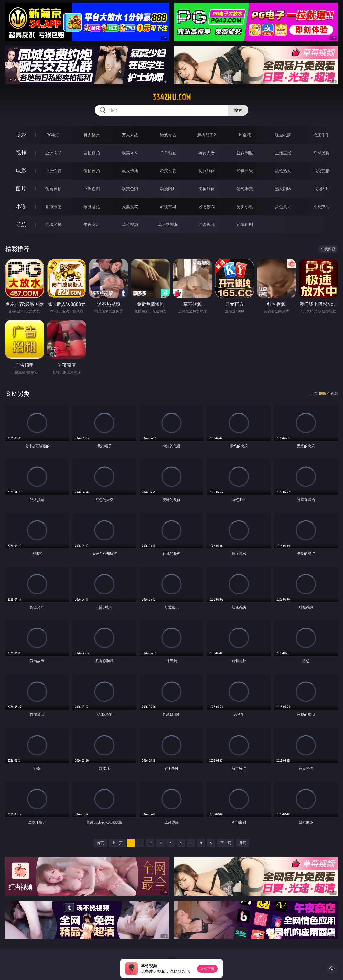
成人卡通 (130, 171)
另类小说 (245, 206)
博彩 (21, 135)
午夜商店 (92, 224)
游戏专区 (168, 135)
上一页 (117, 843)
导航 (21, 224)
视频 (21, 153)
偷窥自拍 (53, 189)
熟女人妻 (207, 153)
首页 (100, 843)
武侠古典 (168, 206)
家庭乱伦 (92, 206)
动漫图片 (168, 189)
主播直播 (283, 153)
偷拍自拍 (92, 171)
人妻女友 (130, 206)
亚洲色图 (92, 189)
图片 (21, 188)
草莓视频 (130, 224)
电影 (21, 171)
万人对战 (130, 135)
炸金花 (245, 135)
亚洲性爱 (53, 171)
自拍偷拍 (92, 153)
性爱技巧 (321, 206)
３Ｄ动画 (168, 153)
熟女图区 (283, 189)
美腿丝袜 (207, 189)
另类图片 (321, 189)
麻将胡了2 (206, 135)
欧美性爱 (168, 171)
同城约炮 (53, 224)
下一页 (226, 843)
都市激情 (53, 206)
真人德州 (92, 135)
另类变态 (321, 171)
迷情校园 (207, 206)
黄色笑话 (283, 206)
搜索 (238, 110)
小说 (21, 206)
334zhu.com (172, 97)
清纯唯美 (245, 189)
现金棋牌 (283, 135)
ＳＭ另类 (321, 153)
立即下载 (207, 969)
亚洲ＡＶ (53, 153)
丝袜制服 (245, 153)
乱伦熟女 (283, 171)
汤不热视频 (168, 224)
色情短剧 (245, 224)
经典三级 (245, 171)
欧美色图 (130, 189)
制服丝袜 (207, 171)
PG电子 (53, 135)
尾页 (243, 843)
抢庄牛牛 (321, 135)
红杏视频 (207, 224)
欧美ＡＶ (130, 153)
